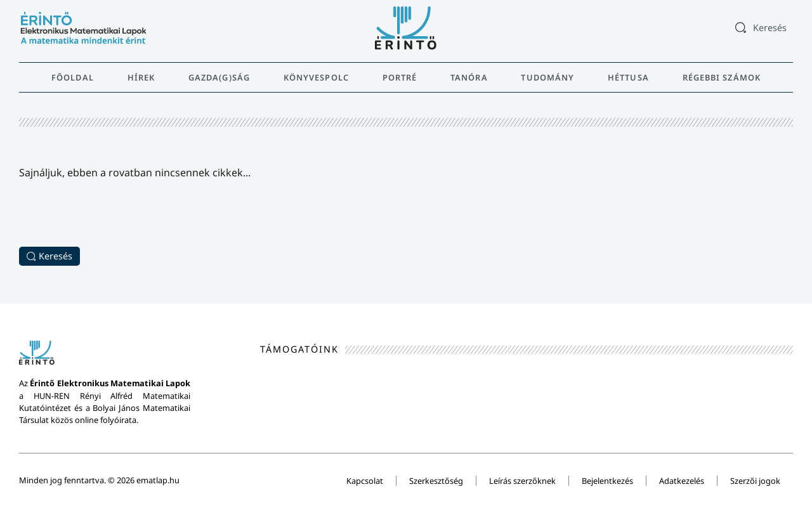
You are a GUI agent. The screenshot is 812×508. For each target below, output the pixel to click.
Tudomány (547, 77)
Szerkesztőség (436, 481)
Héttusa (628, 77)
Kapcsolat (365, 481)
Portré (400, 77)
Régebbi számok (722, 77)
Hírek (141, 77)
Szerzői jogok (755, 481)
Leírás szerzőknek (522, 481)
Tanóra (469, 77)
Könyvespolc (316, 77)
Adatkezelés (682, 481)
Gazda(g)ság (219, 77)
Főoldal (73, 77)
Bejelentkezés (607, 481)
